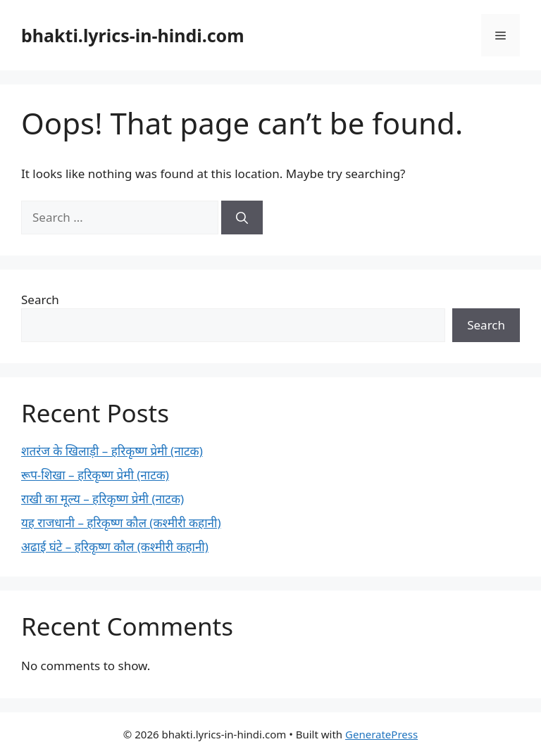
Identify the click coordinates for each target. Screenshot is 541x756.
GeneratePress (381, 734)
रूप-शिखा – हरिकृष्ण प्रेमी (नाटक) (95, 475)
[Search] (242, 218)
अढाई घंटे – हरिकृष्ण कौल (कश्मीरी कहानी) (115, 547)
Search (40, 300)
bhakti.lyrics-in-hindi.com (133, 35)
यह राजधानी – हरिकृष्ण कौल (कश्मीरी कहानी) (121, 523)
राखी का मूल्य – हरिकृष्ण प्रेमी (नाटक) (102, 499)
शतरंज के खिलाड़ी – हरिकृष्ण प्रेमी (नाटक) (112, 451)
